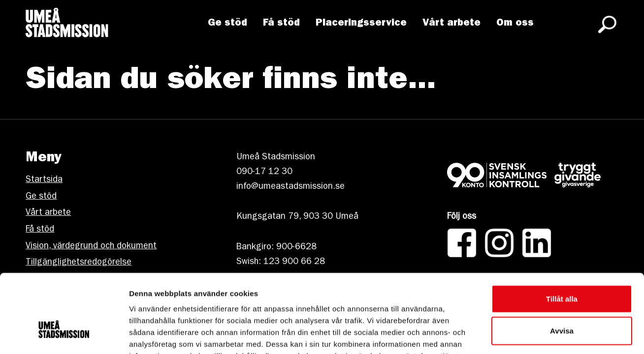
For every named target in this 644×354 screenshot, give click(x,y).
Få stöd (283, 25)
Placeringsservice (363, 25)
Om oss (516, 25)
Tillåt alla (562, 238)
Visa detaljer (535, 335)
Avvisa (562, 270)
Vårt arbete (453, 25)
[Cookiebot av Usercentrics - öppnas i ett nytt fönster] (64, 335)
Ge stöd (229, 25)
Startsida (44, 180)
